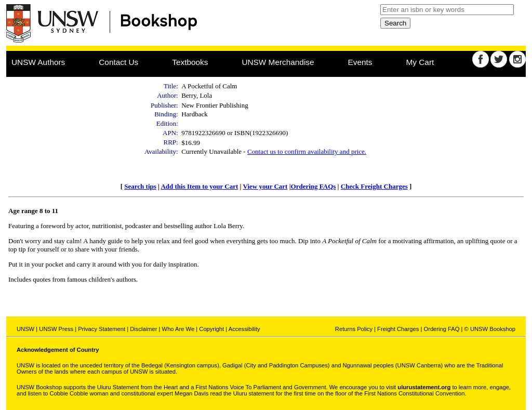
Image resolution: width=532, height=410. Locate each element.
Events (360, 62)
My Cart (420, 62)
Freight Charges (398, 329)
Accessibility (244, 329)
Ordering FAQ (441, 329)
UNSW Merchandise (278, 62)
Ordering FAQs (314, 186)
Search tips (140, 186)
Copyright (211, 329)
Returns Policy (354, 329)
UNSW (25, 329)
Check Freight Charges (374, 186)
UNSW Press (56, 329)
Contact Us (118, 62)
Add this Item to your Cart (199, 186)
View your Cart (265, 186)
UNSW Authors (38, 62)
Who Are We (178, 329)
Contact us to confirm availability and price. (307, 151)
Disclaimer (143, 329)
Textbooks (190, 62)
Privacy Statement (102, 329)
